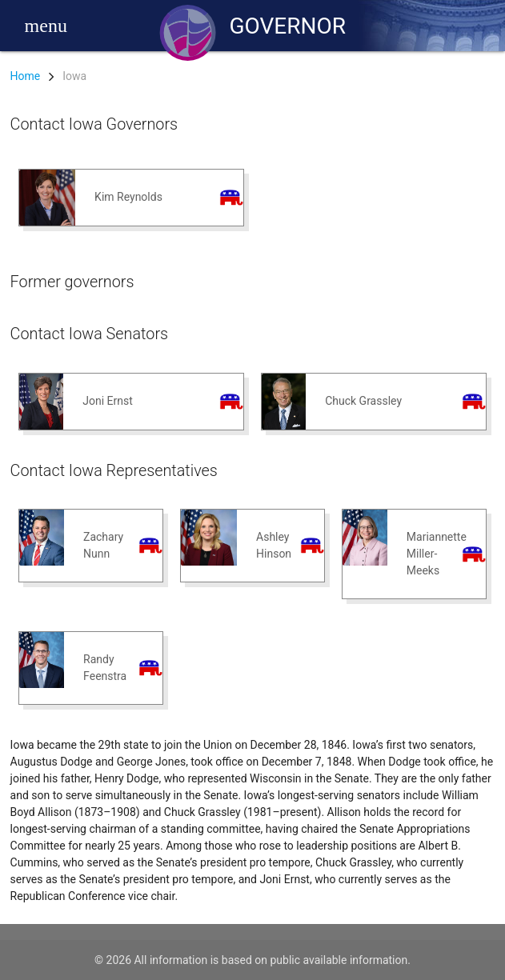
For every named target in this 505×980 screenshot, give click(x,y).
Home (26, 76)
